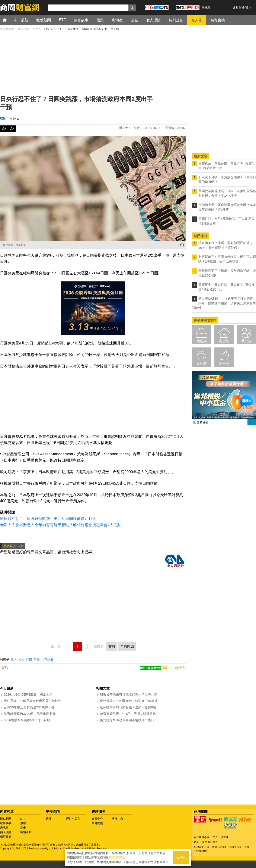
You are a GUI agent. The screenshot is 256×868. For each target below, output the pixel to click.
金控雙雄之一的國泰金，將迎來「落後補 (129, 701)
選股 (49, 819)
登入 (249, 7)
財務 (29, 659)
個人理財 (6, 832)
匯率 (14, 659)
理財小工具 (73, 819)
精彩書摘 (6, 837)
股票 (23, 823)
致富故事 (6, 823)
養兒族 (246, 341)
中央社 (11, 119)
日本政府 (47, 659)
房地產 (4, 828)
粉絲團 (206, 7)
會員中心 (97, 819)
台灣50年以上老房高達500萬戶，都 (29, 707)
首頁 (9, 20)
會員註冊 (239, 7)
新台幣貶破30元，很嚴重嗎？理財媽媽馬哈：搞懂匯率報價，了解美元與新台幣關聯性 (224, 303)
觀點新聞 (6, 819)
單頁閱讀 (127, 646)
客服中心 (118, 819)
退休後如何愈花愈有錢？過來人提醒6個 (128, 707)
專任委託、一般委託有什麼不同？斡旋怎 (33, 701)
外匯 (37, 659)
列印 (182, 668)
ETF (23, 819)
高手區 (224, 363)
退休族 (202, 363)
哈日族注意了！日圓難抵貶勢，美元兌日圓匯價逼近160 (47, 519)
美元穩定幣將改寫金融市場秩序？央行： (129, 720)
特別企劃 (26, 832)
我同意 (181, 858)
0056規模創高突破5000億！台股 (27, 720)
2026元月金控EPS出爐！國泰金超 (28, 694)
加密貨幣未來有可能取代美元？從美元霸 (129, 694)
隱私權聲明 (117, 858)
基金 (23, 828)
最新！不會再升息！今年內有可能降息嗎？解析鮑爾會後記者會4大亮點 (61, 525)
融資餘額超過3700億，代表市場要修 (30, 714)
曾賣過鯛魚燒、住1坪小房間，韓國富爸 (128, 714)
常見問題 (97, 823)
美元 (21, 659)
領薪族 (202, 341)
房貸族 (224, 341)
